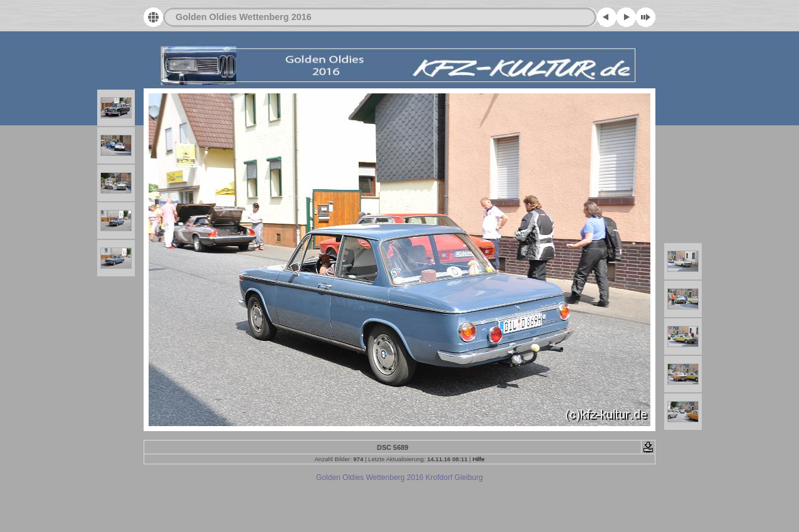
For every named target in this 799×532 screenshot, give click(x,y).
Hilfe (478, 459)
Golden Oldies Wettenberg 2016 (243, 17)
